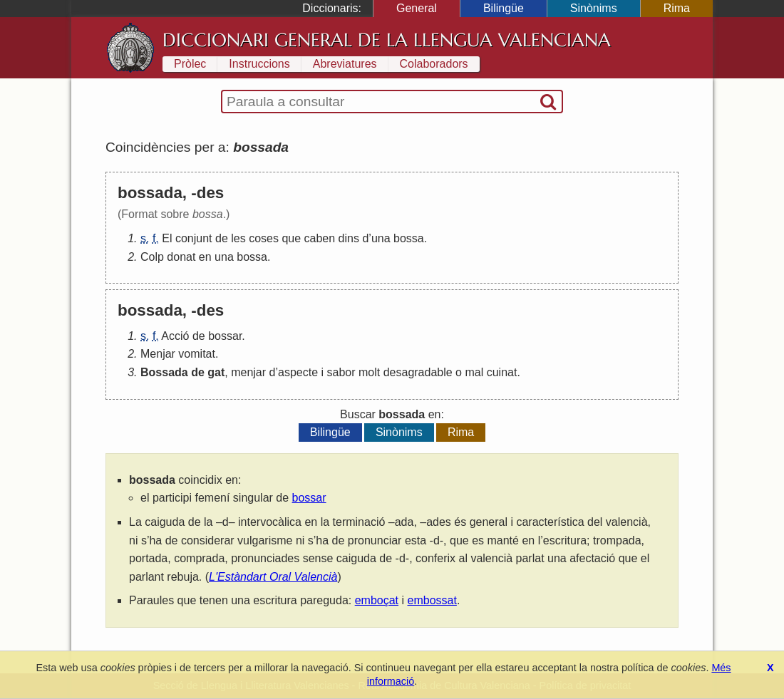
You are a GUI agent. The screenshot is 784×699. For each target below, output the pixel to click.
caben (320, 238)
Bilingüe (504, 8)
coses (264, 238)
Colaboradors (434, 64)
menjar (248, 372)
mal (474, 372)
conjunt (194, 238)
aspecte (298, 372)
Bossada (164, 372)
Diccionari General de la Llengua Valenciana (387, 40)
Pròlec (190, 64)
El (167, 238)
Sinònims (594, 8)
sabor (341, 372)
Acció (175, 336)
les (238, 238)
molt (369, 372)
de (222, 238)
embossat (432, 600)
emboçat (377, 600)
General (417, 8)
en (205, 257)
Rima (677, 8)
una (381, 238)
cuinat (502, 372)
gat (216, 372)
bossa (409, 238)
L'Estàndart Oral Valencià (273, 577)
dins (349, 238)
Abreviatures (345, 64)
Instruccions (259, 64)
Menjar (158, 354)
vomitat (197, 354)
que (291, 238)
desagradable (418, 372)
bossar (225, 336)
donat (181, 257)
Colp (152, 257)
